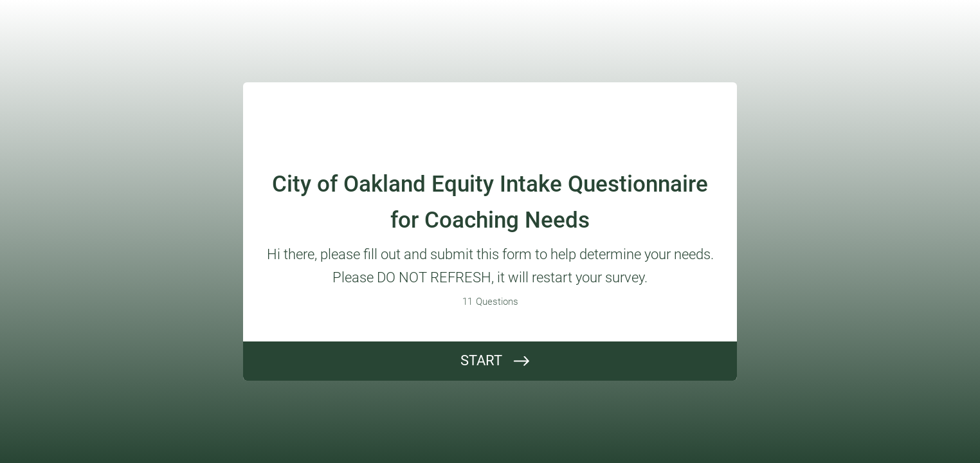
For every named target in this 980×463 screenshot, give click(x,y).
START (481, 360)
